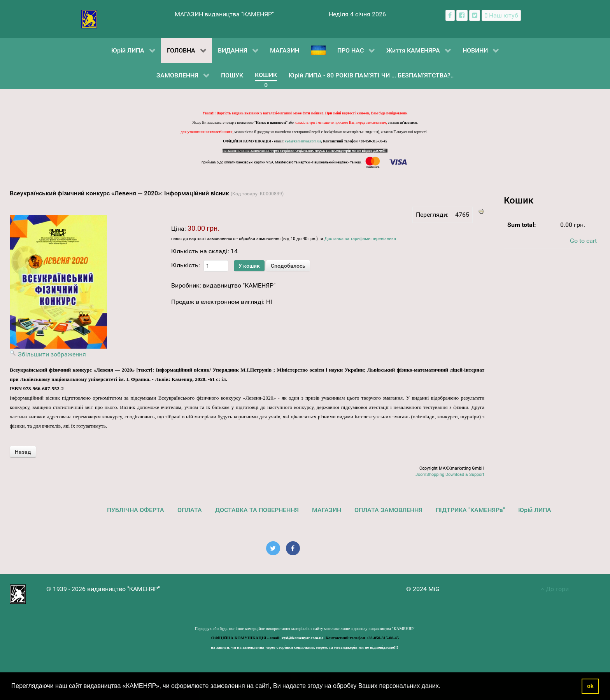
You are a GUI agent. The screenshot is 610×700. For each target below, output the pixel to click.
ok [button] (590, 686)
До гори (555, 589)
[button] (443, 687)
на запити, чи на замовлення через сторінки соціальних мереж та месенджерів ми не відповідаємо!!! (305, 151)
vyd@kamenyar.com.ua (303, 141)
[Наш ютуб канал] (501, 15)
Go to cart (583, 241)
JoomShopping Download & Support (450, 475)
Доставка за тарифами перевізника (360, 239)
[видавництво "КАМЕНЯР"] (89, 18)
